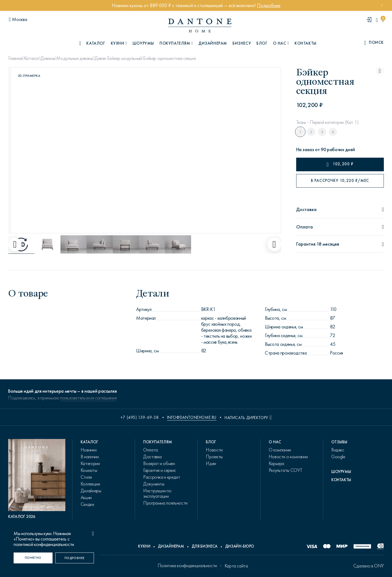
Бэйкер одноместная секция (169, 58)
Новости (214, 450)
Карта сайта (236, 566)
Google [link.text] (338, 457)
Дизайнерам (213, 43)
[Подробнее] (75, 558)
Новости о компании (288, 457)
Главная (15, 58)
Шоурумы (143, 43)
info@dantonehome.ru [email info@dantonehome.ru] (192, 417)
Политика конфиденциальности (187, 566)
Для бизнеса (205, 546)
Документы (154, 484)
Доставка (152, 457)
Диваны (48, 58)
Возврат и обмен (159, 463)
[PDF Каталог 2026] (37, 479)
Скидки (87, 504)
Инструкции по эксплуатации (157, 493)
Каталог (31, 58)
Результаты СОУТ (286, 470)
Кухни (144, 546)
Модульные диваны (74, 58)
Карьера (276, 463)
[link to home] (200, 25)
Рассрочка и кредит (162, 477)
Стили (86, 477)
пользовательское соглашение (88, 398)
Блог (262, 43)
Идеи (211, 463)
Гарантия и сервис (160, 470)
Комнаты (89, 470)
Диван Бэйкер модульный (118, 58)
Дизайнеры (91, 491)
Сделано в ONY (369, 566)
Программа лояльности (165, 503)
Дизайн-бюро (240, 546)
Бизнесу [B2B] (242, 43)
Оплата (151, 450)
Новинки (88, 450)
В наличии (90, 457)
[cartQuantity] (383, 20)
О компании (280, 450)
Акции (86, 497)
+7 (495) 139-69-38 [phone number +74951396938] (140, 417)
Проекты (214, 457)
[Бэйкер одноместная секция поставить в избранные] (380, 71)
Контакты (306, 43)
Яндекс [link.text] (338, 450)
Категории (90, 463)
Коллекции (90, 484)
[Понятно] (33, 558)
